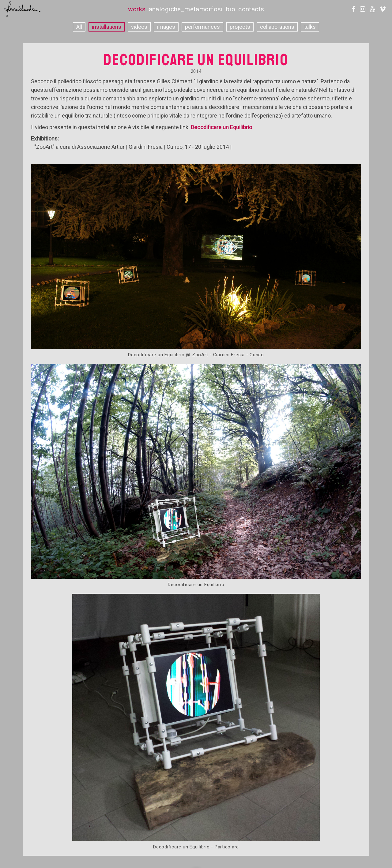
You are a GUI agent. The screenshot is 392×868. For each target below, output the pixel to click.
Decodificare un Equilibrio (221, 127)
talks (310, 27)
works (137, 9)
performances (202, 27)
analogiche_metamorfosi (186, 9)
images (166, 27)
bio (231, 9)
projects (240, 27)
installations (107, 27)
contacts (251, 9)
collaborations (277, 27)
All (79, 27)
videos (139, 27)
